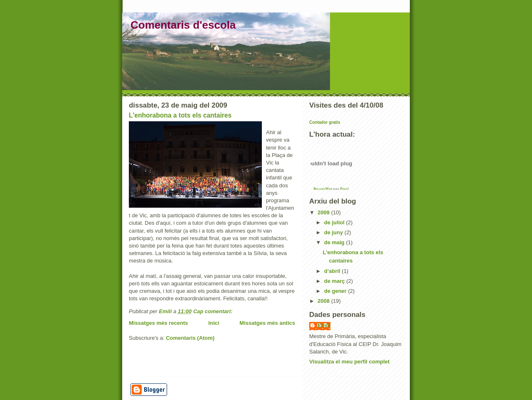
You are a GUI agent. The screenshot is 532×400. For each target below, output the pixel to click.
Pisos (344, 189)
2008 (324, 301)
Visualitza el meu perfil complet (349, 362)
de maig (335, 242)
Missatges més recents (158, 323)
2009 (324, 212)
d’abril (333, 271)
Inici (214, 323)
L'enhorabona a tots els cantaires (180, 115)
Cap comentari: (214, 311)
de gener (336, 291)
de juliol (335, 222)
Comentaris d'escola (183, 25)
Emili (324, 325)
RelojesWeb (323, 189)
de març (335, 281)
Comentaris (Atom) (190, 338)
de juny (334, 232)
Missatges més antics (267, 323)
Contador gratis (325, 122)
